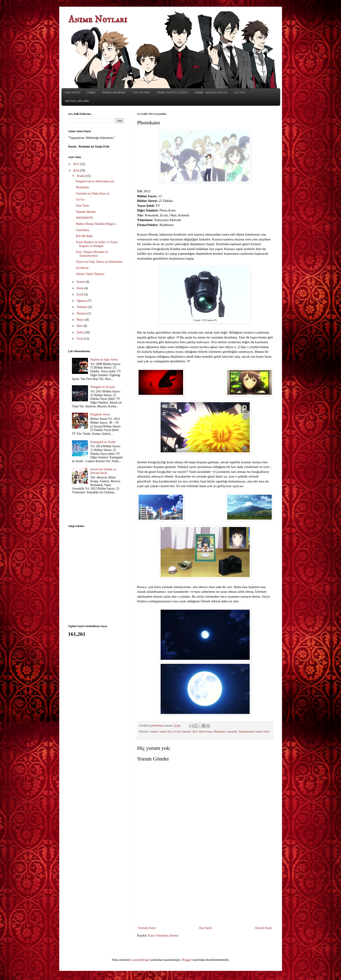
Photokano (219, 732)
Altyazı (240, 93)
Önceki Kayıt (263, 928)
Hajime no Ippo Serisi (104, 360)
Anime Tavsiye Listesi (172, 93)
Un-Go (80, 200)
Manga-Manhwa (114, 93)
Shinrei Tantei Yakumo (90, 274)
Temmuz (82, 307)
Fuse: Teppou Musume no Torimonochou (92, 254)
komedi (186, 732)
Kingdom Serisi (100, 414)
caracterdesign (140, 960)
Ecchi (177, 732)
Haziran (82, 313)
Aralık (81, 176)
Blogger (187, 960)
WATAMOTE (84, 218)
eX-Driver (82, 268)
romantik (232, 732)
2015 (76, 164)
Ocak (80, 339)
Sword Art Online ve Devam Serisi (103, 471)
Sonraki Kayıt (147, 928)
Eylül (80, 294)
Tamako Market (86, 212)
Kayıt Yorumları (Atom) (163, 936)
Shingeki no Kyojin (103, 387)
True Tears (82, 206)
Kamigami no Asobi (103, 442)
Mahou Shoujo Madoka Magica (96, 224)
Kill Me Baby (84, 236)
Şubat (81, 332)
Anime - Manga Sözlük (211, 93)
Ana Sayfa (73, 93)
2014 (76, 171)
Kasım (81, 282)
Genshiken (82, 230)
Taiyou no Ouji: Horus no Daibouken (99, 262)
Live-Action (141, 93)
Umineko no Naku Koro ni (92, 194)
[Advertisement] (205, 892)
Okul (195, 732)
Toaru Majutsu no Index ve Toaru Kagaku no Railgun (97, 244)
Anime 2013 (166, 732)
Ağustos (82, 301)
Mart (80, 326)
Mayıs (81, 320)
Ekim (80, 288)
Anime (91, 93)
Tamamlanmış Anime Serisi (254, 732)
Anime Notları (98, 20)
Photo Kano (205, 732)
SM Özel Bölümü (77, 101)
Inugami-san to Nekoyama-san (95, 181)
